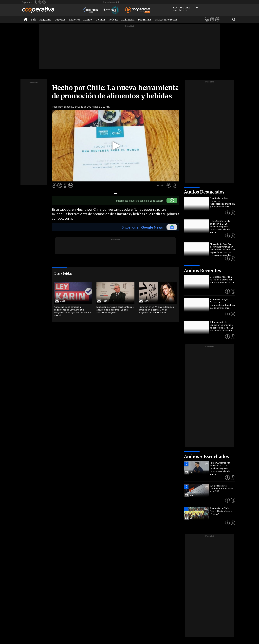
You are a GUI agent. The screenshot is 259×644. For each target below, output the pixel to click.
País (33, 20)
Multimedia (128, 20)
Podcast (113, 20)
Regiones (74, 20)
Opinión (100, 20)
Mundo (88, 20)
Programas (145, 20)
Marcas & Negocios (166, 20)
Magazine (45, 20)
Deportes (60, 20)
